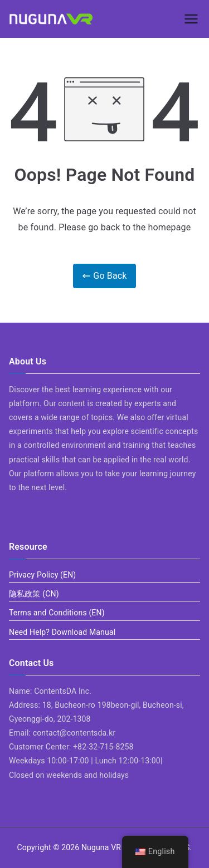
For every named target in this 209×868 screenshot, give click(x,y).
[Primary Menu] (191, 19)
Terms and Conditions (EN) (57, 613)
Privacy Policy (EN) (42, 575)
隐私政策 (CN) (34, 594)
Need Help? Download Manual (62, 632)
